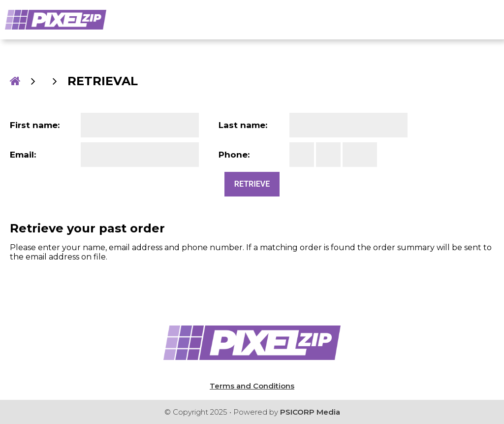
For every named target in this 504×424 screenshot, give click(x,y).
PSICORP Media (310, 412)
